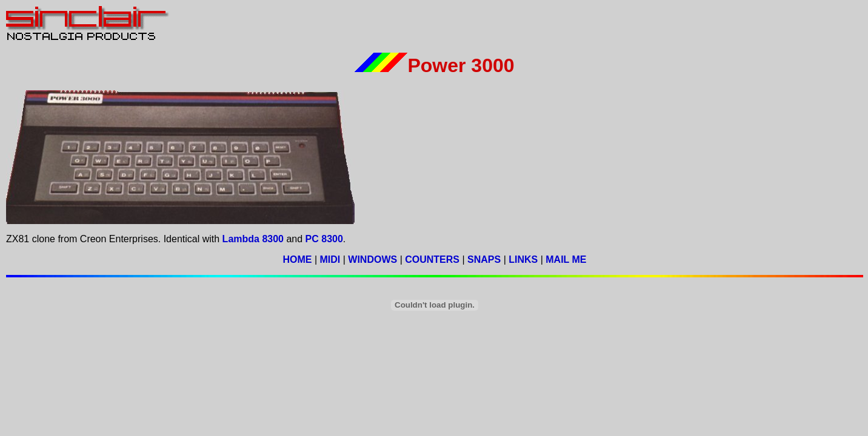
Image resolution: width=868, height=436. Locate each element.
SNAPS (484, 259)
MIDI (330, 259)
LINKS (523, 259)
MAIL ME (566, 259)
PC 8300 (324, 239)
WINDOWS (372, 259)
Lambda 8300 (253, 239)
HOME (297, 259)
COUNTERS (432, 259)
